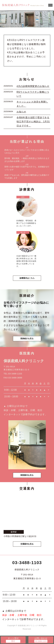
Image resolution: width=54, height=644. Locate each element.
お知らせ (21, 112)
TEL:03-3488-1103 (13, 374)
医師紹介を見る (27, 339)
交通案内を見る (27, 544)
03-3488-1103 (27, 563)
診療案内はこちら (27, 278)
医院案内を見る (27, 475)
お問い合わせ (41, 638)
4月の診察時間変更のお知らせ (33, 86)
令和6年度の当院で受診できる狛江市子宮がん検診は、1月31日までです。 (33, 122)
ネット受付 (13, 638)
